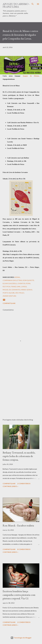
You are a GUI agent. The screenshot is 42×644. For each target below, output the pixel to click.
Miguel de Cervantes (12, 290)
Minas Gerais (27, 290)
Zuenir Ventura (9, 296)
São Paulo (20, 293)
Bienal (17, 277)
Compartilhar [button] (9, 303)
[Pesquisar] (33, 4)
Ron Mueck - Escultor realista (18, 525)
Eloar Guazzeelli (10, 283)
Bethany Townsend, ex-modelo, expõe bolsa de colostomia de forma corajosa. (19, 456)
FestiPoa (7, 287)
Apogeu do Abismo (31, 76)
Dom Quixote (28, 280)
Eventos (22, 283)
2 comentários (24, 484)
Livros (24, 287)
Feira (28, 283)
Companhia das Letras (12, 280)
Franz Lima (16, 287)
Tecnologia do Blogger (21, 638)
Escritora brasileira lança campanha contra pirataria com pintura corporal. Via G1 (19, 595)
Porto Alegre (9, 293)
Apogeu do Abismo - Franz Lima (16, 5)
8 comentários (24, 549)
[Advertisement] (21, 391)
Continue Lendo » (10, 486)
